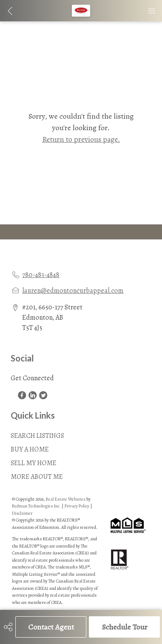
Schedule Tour (125, 627)
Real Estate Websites (66, 499)
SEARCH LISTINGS (37, 436)
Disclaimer (22, 513)
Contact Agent (51, 627)
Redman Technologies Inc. (37, 506)
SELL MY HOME (34, 463)
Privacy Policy (77, 506)
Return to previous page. (81, 139)
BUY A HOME (30, 449)
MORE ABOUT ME (37, 477)
